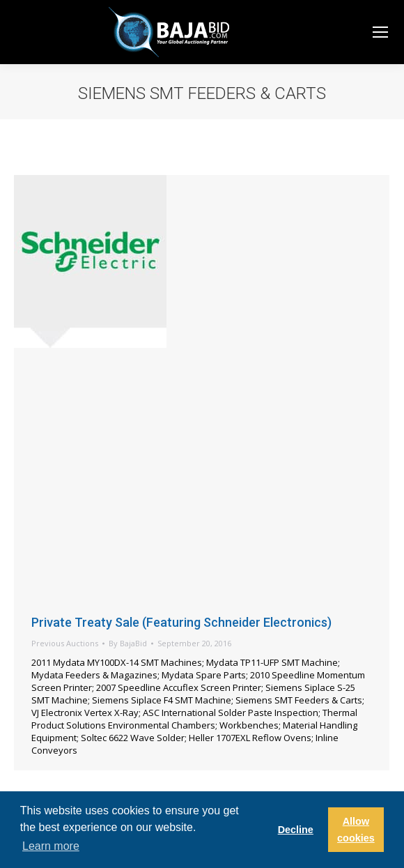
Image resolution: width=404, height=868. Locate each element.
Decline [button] (296, 830)
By (128, 643)
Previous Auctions (65, 643)
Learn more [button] (51, 846)
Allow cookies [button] (356, 830)
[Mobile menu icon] (380, 32)
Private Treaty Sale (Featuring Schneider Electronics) (181, 622)
